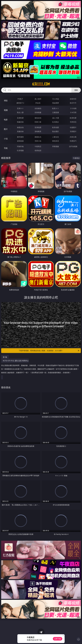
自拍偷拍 (38, 108)
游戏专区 (73, 99)
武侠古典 (73, 137)
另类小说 (38, 141)
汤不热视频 (73, 146)
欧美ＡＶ (56, 108)
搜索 (76, 90)
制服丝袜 (20, 122)
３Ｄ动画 (73, 108)
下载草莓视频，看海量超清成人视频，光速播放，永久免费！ (49, 351)
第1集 (5, 357)
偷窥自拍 (20, 127)
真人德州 (38, 99)
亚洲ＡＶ (20, 108)
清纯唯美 (38, 131)
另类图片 (73, 131)
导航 (6, 148)
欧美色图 (56, 127)
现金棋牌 (56, 103)
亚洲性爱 (20, 118)
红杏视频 (20, 150)
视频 (6, 110)
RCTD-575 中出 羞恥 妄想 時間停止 (40, 368)
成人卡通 (56, 118)
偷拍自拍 (38, 118)
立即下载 (58, 639)
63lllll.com (41, 84)
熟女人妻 (20, 112)
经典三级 (38, 122)
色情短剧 (38, 150)
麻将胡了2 (20, 103)
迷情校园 (20, 141)
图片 (6, 129)
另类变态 (73, 122)
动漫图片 (73, 127)
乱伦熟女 (56, 122)
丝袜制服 (38, 112)
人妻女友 (56, 137)
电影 (6, 120)
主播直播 (56, 112)
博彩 (6, 101)
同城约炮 (20, 146)
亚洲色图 (38, 127)
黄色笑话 (56, 141)
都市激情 (20, 137)
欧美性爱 (73, 118)
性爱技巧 (73, 141)
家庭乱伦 (38, 137)
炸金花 (38, 103)
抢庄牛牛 (73, 103)
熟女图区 (56, 131)
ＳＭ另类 (73, 112)
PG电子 (20, 99)
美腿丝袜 (20, 131)
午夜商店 (38, 146)
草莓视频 (56, 146)
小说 (6, 139)
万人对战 (56, 99)
